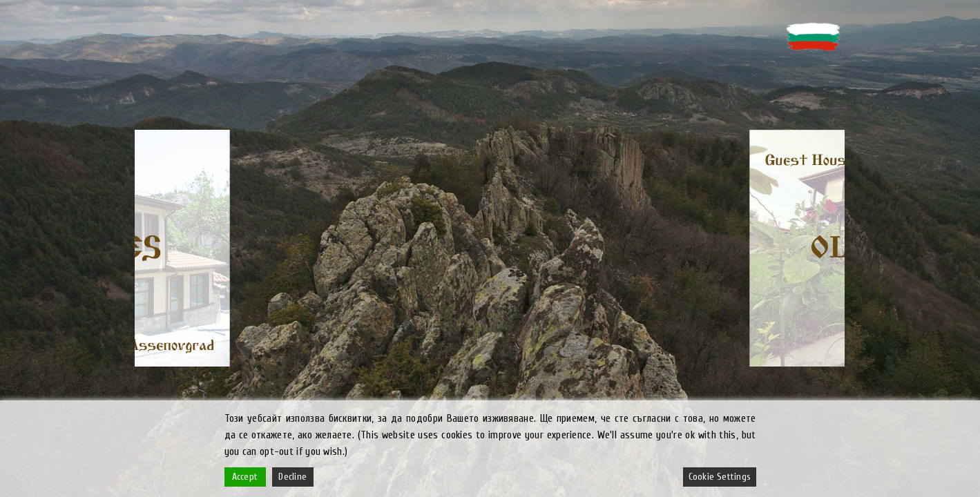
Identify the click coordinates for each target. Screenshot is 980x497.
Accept (245, 477)
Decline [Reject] (292, 477)
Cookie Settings (720, 477)
